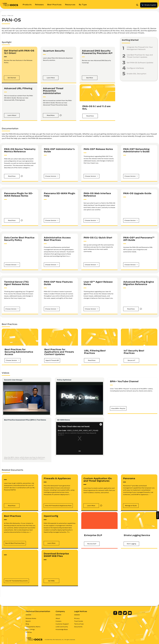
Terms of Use (79, 624)
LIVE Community (62, 627)
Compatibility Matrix (33, 627)
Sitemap (29, 632)
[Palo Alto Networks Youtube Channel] (129, 614)
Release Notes (31, 618)
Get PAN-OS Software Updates (140, 63)
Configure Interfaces (135, 68)
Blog (28, 624)
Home (4, 16)
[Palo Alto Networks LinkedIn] (120, 614)
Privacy (77, 618)
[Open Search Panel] (138, 5)
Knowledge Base (62, 629)
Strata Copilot (149, 5)
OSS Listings (30, 629)
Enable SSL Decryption (137, 74)
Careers (59, 621)
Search (28, 621)
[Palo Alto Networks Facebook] (115, 614)
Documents (79, 627)
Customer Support (62, 624)
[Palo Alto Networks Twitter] (125, 614)
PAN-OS (10, 16)
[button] (12, 78)
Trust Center (79, 621)
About (58, 618)
